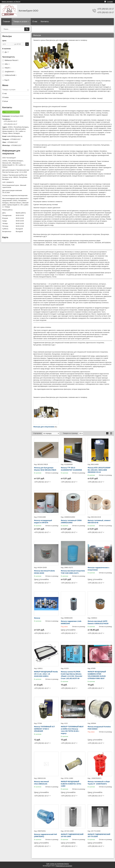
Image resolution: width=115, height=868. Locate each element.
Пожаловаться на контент (64, 866)
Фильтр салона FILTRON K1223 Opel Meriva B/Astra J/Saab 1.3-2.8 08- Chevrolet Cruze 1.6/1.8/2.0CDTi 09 (71, 675)
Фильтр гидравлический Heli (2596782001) (45, 835)
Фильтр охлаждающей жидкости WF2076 (43, 522)
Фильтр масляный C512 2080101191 (41, 783)
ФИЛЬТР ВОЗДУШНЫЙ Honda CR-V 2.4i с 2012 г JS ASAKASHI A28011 (46, 674)
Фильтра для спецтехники (44, 427)
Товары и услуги (20, 22)
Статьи (5, 101)
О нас (35, 22)
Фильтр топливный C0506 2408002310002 (71, 522)
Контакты (45, 22)
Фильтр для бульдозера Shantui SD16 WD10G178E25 (45, 469)
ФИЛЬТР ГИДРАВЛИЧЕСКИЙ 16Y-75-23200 (99, 835)
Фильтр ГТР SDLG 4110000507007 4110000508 (71, 469)
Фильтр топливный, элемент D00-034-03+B (99, 522)
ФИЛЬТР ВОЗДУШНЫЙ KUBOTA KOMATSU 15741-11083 (71, 784)
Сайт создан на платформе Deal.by (58, 864)
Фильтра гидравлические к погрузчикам (98, 569)
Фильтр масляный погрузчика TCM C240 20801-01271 (73, 572)
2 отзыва (110, 2)
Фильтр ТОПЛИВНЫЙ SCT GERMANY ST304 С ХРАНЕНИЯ (44, 729)
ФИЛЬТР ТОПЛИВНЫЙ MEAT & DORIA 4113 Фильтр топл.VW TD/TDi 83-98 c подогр (72, 730)
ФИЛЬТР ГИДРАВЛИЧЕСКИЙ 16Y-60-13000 (72, 835)
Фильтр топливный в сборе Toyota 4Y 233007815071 (99, 783)
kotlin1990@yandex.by (15, 136)
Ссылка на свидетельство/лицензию (15, 195)
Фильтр (37, 618)
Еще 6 (7, 80)
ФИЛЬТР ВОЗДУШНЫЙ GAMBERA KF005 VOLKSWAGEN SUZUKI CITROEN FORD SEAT (97, 675)
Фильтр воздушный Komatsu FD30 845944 (99, 728)
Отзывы (5, 97)
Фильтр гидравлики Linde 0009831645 (71, 622)
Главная (6, 22)
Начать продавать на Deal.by (11, 2)
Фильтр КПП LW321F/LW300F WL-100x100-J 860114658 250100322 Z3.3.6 (99, 470)
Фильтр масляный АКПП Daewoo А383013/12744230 (98, 622)
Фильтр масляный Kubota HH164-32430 (44, 572)
